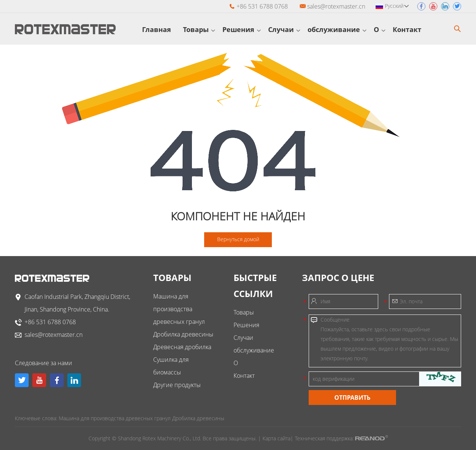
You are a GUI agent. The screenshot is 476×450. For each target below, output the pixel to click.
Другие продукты (177, 385)
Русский (397, 6)
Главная (159, 29)
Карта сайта (276, 438)
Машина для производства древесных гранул (179, 309)
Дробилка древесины (183, 334)
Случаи (284, 29)
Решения (242, 29)
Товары (199, 29)
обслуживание (337, 29)
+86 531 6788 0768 (50, 322)
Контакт (410, 29)
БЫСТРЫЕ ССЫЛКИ (255, 285)
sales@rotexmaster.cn (336, 6)
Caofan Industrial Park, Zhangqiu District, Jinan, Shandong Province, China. (77, 303)
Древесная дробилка (182, 347)
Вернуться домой (238, 239)
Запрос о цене (338, 277)
